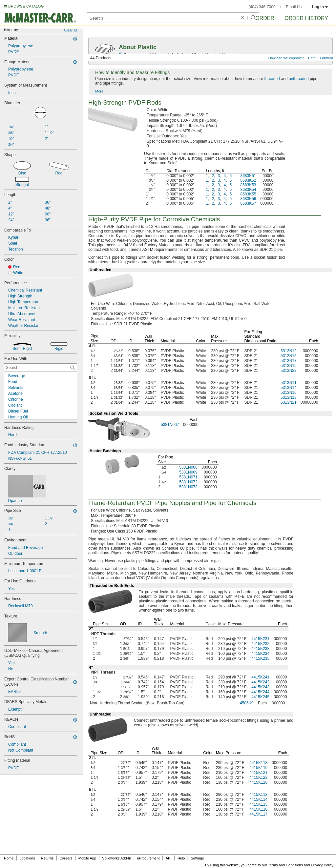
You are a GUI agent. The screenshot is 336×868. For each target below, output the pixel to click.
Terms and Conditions (285, 865)
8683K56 (248, 199)
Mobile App (87, 858)
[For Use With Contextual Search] (41, 368)
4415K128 (258, 782)
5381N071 (188, 477)
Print (312, 58)
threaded (272, 79)
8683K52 (248, 180)
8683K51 (248, 176)
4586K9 (247, 703)
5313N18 (289, 397)
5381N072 (188, 482)
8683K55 (248, 194)
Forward (326, 58)
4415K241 (260, 677)
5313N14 (289, 388)
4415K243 (260, 687)
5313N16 (289, 393)
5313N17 (289, 361)
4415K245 (260, 697)
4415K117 (258, 814)
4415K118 (258, 763)
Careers (66, 858)
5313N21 (289, 402)
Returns (47, 858)
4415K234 (260, 654)
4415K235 (260, 658)
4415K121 (258, 773)
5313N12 (289, 351)
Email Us (294, 7)
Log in (320, 7)
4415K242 (260, 682)
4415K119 (258, 768)
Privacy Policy (322, 865)
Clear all (71, 30)
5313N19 (289, 366)
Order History (306, 18)
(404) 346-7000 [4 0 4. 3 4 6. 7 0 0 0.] (262, 7)
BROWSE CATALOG (26, 6)
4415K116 (258, 809)
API (169, 858)
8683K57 (248, 203)
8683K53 (248, 185)
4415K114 (258, 799)
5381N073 (188, 487)
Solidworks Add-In (116, 858)
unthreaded (299, 79)
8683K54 (248, 190)
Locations (27, 858)
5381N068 (188, 467)
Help (181, 858)
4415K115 (258, 804)
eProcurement (148, 858)
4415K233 (260, 649)
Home (9, 858)
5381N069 (188, 472)
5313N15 (289, 356)
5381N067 (170, 425)
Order (265, 18)
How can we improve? (286, 58)
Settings (197, 858)
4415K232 (260, 644)
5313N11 (289, 383)
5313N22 (289, 371)
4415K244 (260, 692)
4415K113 (258, 795)
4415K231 (260, 639)
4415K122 (258, 777)
